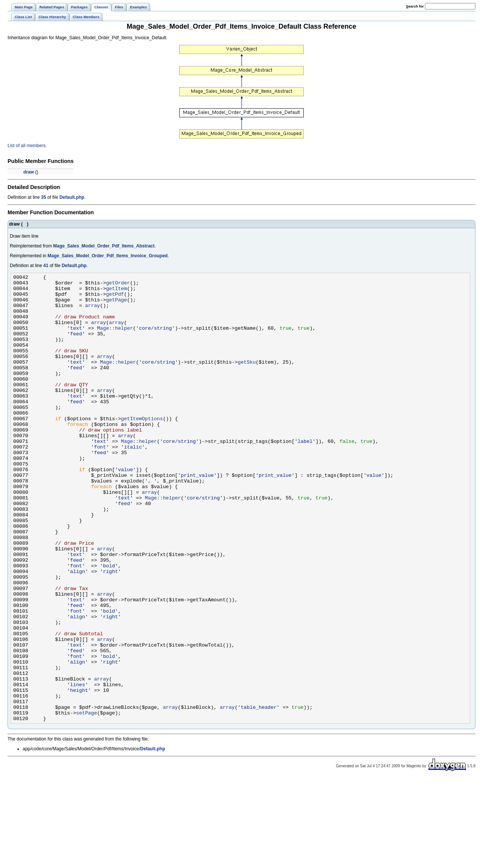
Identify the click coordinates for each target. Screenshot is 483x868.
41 (46, 266)
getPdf (115, 298)
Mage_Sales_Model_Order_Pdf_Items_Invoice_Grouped (108, 256)
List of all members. (27, 146)
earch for (415, 6)
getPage (117, 305)
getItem (117, 292)
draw (29, 172)
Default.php (72, 197)
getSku (247, 380)
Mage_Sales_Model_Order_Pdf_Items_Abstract (104, 246)
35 (44, 197)
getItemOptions (142, 448)
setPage (87, 801)
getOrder (118, 285)
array (92, 312)
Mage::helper (115, 339)
